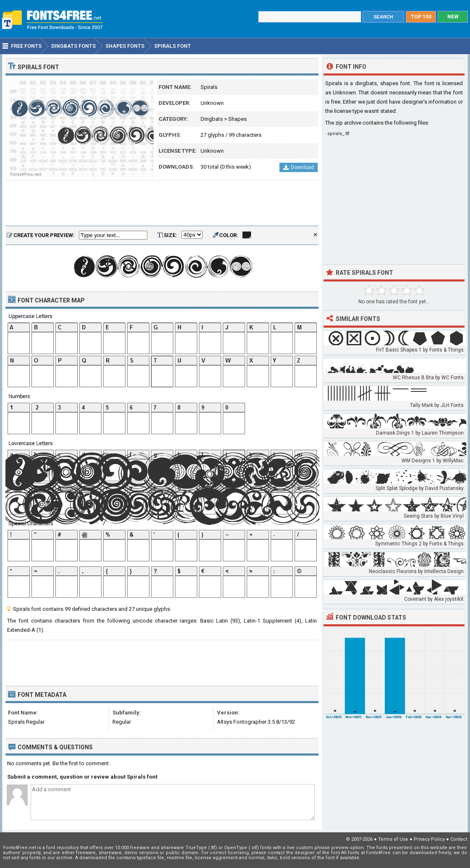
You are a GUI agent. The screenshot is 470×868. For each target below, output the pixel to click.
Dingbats (212, 119)
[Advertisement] (162, 203)
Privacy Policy (429, 839)
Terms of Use (393, 839)
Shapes (238, 119)
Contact (459, 839)
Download (299, 167)
